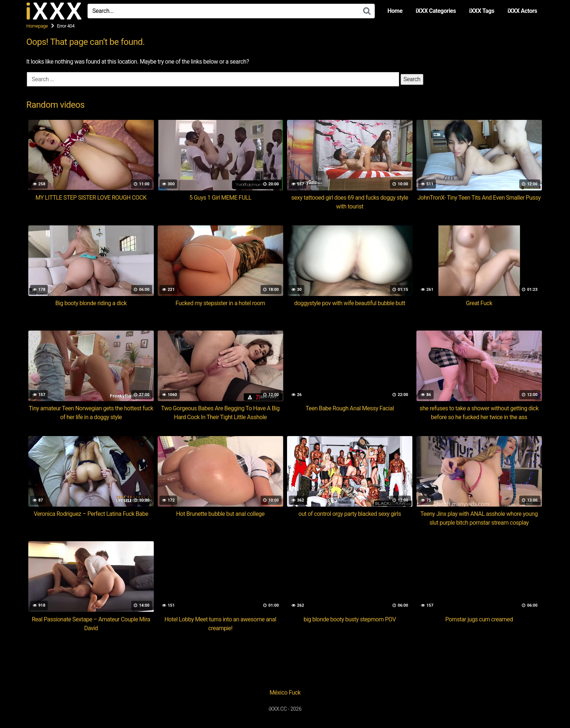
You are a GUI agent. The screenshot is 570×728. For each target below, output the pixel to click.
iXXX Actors (522, 11)
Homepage (37, 26)
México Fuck (285, 693)
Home (395, 11)
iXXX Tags (481, 11)
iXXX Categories (436, 11)
